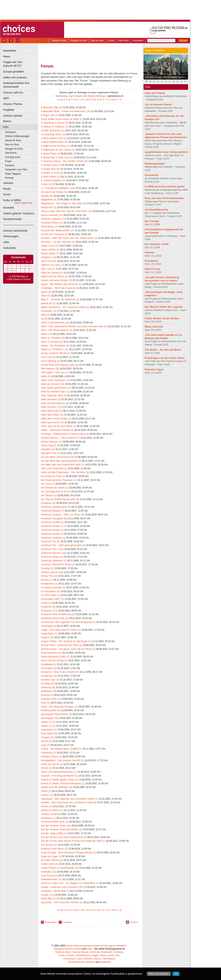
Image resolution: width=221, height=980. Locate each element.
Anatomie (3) (48, 607)
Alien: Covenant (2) (52, 342)
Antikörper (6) (49, 691)
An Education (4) (50, 591)
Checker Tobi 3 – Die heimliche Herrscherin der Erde (167, 77)
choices (69, 949)
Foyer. (9, 161)
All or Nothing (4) (50, 361)
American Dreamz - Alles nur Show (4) (63, 515)
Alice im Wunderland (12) (55, 322)
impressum (87, 946)
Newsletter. (10, 51)
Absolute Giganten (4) (53, 219)
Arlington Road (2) (51, 756)
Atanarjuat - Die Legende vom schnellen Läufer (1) (69, 799)
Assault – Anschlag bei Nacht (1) (59, 776)
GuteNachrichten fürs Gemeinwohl (16, 85)
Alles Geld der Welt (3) (54, 395)
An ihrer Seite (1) (51, 595)
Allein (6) (46, 376)
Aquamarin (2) (49, 729)
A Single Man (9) (50, 169)
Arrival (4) (46, 768)
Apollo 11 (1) (48, 722)
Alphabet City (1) (50, 453)
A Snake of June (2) (52, 173)
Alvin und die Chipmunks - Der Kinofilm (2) (65, 472)
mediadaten (121, 946)
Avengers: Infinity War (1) (55, 891)
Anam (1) (46, 603)
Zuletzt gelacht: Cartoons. (19, 213)
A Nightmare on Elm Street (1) (58, 150)
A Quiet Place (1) (51, 154)
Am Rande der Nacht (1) (55, 488)
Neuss (97, 959)
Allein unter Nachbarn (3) (55, 380)
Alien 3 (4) (47, 334)
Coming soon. (13, 157)
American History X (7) (54, 526)
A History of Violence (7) (55, 127)
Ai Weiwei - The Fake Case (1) (58, 288)
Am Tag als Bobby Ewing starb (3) (60, 499)
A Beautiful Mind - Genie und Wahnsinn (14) (66, 111)
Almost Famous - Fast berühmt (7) (60, 438)
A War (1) (46, 184)
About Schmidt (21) (52, 215)
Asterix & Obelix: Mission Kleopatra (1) (63, 783)
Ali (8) (44, 319)
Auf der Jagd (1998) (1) (54, 833)
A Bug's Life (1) (49, 115)
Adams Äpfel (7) (50, 253)
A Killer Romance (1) (53, 130)
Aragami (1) (48, 737)
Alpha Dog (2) (49, 445)
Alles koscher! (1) (51, 407)
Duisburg (118, 952)
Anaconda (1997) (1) (53, 599)
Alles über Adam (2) (52, 415)
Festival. (10, 165)
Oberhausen (108, 959)
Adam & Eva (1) (50, 246)
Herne (104, 955)
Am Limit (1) (48, 484)
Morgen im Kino (79, 41)
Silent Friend (152, 269)
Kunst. (7, 194)
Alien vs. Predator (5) (53, 338)
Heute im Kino (59, 41)
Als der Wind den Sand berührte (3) (61, 461)
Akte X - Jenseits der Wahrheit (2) (60, 299)
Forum (111, 41)
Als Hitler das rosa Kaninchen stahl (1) (63, 464)
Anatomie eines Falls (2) (55, 618)
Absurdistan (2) (49, 226)
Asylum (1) (47, 795)
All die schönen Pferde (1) (56, 353)
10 (27, 266)
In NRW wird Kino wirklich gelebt (165, 187)
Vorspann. (11, 132)
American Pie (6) (50, 541)
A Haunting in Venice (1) (55, 123)
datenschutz (101, 946)
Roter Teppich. (13, 174)
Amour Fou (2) (49, 576)
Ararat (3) (46, 741)
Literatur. (9, 183)
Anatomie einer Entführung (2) (58, 614)
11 (31, 266)
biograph (58, 949)
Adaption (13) (49, 257)
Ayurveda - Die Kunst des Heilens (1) (62, 902)
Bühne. (8, 121)
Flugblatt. (9, 110)
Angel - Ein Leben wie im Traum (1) (61, 630)
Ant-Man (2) (48, 683)
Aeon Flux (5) (49, 261)
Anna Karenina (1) (51, 653)
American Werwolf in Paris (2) (58, 564)
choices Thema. (13, 104)
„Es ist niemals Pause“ (159, 104)
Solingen (90, 962)
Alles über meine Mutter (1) (56, 419)
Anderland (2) (49, 626)
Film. (6, 127)
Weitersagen (51, 922)
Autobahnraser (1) (51, 879)
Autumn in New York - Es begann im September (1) (70, 883)
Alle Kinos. (11, 153)
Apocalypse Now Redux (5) (56, 714)
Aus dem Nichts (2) (52, 860)
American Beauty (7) (52, 511)
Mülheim (88, 959)
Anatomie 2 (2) (49, 611)
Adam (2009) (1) (50, 250)
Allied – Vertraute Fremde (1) (57, 430)
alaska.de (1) (48, 303)
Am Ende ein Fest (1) (53, 476)
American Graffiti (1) (52, 522)
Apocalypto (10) (50, 718)
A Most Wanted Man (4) (54, 142)
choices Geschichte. (16, 231)
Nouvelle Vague (154, 369)
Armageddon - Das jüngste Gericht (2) (62, 760)
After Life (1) (48, 269)
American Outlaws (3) (53, 538)
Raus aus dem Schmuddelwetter (164, 198)
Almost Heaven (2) (51, 442)
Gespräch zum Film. (16, 169)
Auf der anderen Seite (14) (56, 825)
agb (111, 946)
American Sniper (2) (52, 557)
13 (10, 271)
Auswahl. (9, 208)
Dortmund (94, 952)
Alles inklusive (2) (51, 399)
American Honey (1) (52, 530)
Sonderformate (12, 219)
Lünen (80, 959)
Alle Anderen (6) (50, 368)
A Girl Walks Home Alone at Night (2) (62, 119)
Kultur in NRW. (12, 200)
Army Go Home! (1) (52, 764)
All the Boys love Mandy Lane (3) (60, 365)
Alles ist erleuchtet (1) (53, 403)
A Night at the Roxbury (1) (56, 146)
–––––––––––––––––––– (19, 225)
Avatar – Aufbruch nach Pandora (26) (62, 887)
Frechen (71, 955)
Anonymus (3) (49, 676)
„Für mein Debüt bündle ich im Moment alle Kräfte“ (163, 337)
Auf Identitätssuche (157, 210)
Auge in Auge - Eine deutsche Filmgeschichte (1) (68, 852)
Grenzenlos (152, 175)
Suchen (183, 41)
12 (6, 271)
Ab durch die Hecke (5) (54, 192)
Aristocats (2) (48, 753)
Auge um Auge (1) (51, 856)
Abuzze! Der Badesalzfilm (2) (57, 230)
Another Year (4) (50, 680)
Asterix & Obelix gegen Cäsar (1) (60, 780)
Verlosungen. (11, 236)
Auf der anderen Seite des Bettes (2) (62, 829)
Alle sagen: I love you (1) (55, 372)
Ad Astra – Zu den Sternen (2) (58, 242)
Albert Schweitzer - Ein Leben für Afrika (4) (65, 307)
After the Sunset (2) (52, 273)
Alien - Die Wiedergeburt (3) (57, 330)
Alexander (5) (49, 311)
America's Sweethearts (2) (56, 507)
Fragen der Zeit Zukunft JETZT (21, 64)
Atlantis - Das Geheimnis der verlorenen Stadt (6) (69, 802)
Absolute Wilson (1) (52, 223)
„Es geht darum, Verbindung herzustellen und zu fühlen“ (162, 279)
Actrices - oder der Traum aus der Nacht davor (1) (69, 238)
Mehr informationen (159, 974)
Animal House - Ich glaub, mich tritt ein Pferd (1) (68, 649)
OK (176, 974)
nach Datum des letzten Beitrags (87, 96)
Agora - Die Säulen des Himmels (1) (61, 284)
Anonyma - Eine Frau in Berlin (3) (60, 672)
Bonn (68, 952)
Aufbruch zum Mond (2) (54, 849)
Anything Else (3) (51, 710)
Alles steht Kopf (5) (52, 411)
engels (78, 949)
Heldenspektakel (155, 164)
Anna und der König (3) (54, 660)
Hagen (96, 955)
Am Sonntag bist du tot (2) (56, 491)
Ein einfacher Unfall (157, 244)
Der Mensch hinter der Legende (164, 307)
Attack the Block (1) (52, 810)
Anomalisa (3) (49, 668)
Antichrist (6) (48, 687)
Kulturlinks (9, 248)
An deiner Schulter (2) (53, 587)
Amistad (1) (47, 568)
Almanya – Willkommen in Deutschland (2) (65, 434)
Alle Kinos (124, 41)
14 (14, 271)
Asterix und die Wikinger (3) (57, 787)
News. (7, 56)
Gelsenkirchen (83, 955)
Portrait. (9, 178)
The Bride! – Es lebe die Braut (163, 350)
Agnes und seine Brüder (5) (56, 280)
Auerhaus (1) (48, 818)
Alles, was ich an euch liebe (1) (58, 426)
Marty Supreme (154, 327)
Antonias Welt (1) (51, 699)
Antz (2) (45, 703)
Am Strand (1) (49, 495)
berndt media (73, 946)
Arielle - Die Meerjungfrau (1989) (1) (61, 749)
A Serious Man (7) (51, 165)
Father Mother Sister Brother (162, 318)
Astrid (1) (46, 791)
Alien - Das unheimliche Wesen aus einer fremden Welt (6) (74, 326)
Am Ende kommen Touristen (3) (59, 480)
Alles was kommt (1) (52, 422)
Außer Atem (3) (49, 864)
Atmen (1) (46, 806)
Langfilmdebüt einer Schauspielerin (166, 152)
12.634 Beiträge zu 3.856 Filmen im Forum (18, 278)
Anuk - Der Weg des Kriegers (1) (59, 707)
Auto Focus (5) (49, 876)
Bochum (60, 952)
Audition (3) (47, 814)
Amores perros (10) (52, 572)
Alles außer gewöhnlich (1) (56, 388)
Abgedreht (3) (49, 200)
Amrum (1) (47, 580)
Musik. (7, 189)
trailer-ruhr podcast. (15, 77)
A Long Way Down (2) (53, 134)
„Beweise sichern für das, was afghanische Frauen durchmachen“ (166, 136)
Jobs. (6, 242)
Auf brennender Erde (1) (55, 822)
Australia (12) (48, 872)
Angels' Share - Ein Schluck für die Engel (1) (66, 641)
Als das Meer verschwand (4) (57, 457)
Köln (117, 955)
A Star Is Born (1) (51, 177)
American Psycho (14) (53, 553)
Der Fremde (152, 221)
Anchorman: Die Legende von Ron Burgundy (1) (68, 622)
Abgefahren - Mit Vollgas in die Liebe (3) (64, 203)
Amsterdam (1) (49, 584)
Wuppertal (105, 962)
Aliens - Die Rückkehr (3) (55, 346)
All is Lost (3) (48, 357)
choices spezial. (13, 116)
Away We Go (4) (50, 898)
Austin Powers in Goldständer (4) (60, 868)
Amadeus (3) (48, 503)
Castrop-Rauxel (80, 952)
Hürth (111, 955)
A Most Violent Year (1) (54, 138)
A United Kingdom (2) (53, 180)
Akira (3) (46, 296)
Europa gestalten (14, 72)
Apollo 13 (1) (48, 726)
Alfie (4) (45, 315)
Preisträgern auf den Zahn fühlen (165, 358)
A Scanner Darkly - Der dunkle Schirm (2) (64, 161)
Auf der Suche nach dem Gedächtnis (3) (64, 837)
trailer (89, 949)
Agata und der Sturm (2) (55, 276)
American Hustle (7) (52, 534)
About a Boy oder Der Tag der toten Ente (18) (67, 211)
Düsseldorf (106, 952)
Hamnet (149, 252)
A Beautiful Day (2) (52, 107)
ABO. (6, 98)
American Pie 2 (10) (52, 549)
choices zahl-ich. (13, 93)
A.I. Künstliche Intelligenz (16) (58, 188)
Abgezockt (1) (49, 207)
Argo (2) (46, 745)
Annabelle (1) (48, 664)
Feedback (67, 922)
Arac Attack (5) (49, 733)
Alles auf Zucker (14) (53, 384)
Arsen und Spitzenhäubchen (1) (59, 772)
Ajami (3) (46, 292)
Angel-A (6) (47, 637)
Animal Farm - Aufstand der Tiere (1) (61, 645)
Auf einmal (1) (49, 845)
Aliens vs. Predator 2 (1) (55, 349)
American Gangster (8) (54, 518)
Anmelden (138, 41)
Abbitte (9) (47, 196)
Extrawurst (151, 261)
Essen (62, 955)
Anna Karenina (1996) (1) (55, 657)
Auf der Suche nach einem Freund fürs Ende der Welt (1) (73, 841)
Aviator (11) (47, 895)
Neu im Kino (97, 41)
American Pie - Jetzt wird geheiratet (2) (63, 545)
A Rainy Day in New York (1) (57, 157)
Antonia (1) (47, 695)
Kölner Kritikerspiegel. (17, 136)
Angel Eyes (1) (49, 633)
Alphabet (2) (48, 449)
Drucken (134, 922)
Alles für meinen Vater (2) (55, 392)
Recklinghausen (76, 962)
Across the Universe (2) (54, 234)
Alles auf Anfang (155, 93)
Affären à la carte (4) (52, 265)
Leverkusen (69, 959)
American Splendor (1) (54, 561)
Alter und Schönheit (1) (54, 468)
